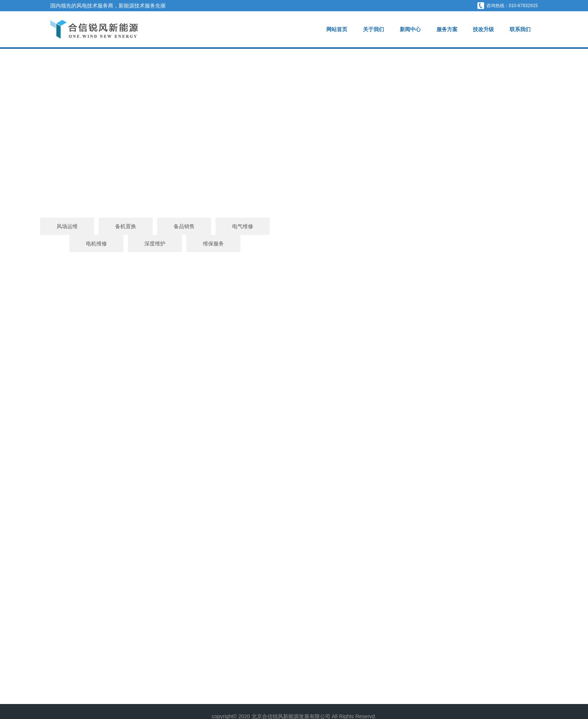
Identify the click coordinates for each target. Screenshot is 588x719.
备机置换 (177, 226)
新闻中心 (410, 29)
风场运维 (118, 226)
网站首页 (337, 29)
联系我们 (520, 29)
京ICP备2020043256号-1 (294, 707)
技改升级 (483, 29)
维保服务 (469, 226)
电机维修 (352, 226)
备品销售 (235, 226)
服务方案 (447, 29)
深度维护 (411, 226)
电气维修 (294, 226)
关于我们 (373, 29)
